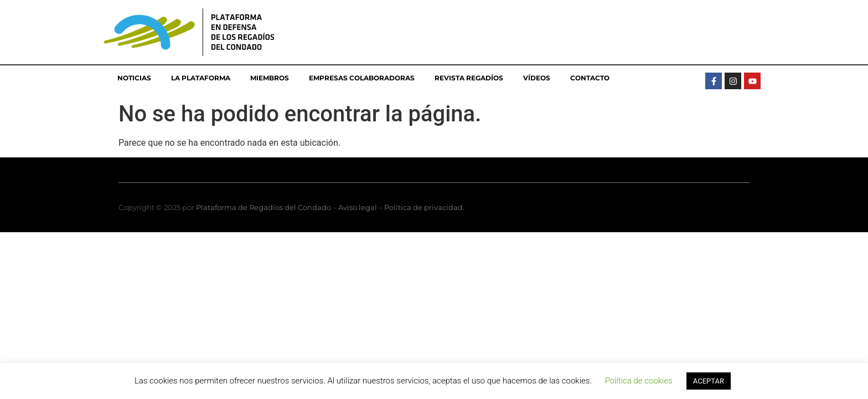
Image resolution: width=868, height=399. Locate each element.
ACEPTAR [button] (709, 381)
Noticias (134, 78)
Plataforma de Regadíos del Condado (263, 207)
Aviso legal (358, 207)
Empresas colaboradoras (362, 78)
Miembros (270, 78)
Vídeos (537, 78)
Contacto (590, 78)
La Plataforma (201, 78)
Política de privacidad (423, 207)
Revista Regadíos (469, 78)
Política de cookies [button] (639, 381)
